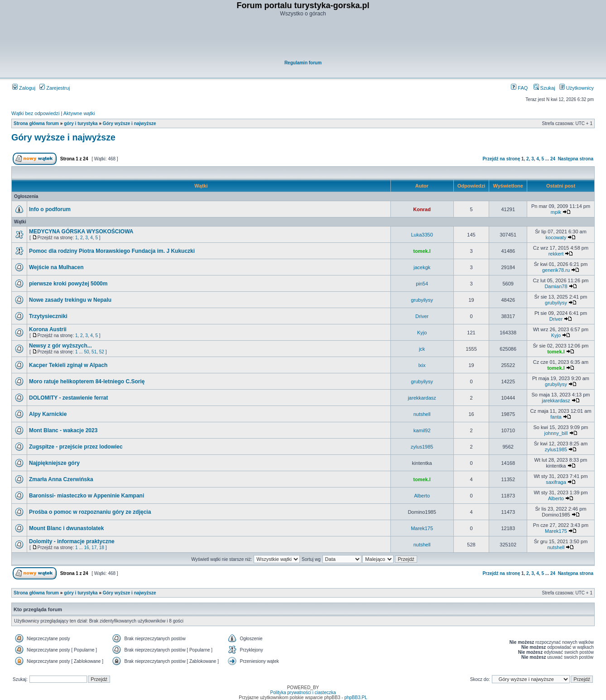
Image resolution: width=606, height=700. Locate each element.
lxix (422, 365)
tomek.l (422, 251)
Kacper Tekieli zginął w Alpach (68, 365)
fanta (556, 417)
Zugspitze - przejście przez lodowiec (76, 447)
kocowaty (556, 237)
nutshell (422, 414)
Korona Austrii (48, 329)
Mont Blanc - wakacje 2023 (63, 430)
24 (553, 159)
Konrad (422, 209)
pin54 (422, 284)
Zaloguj (24, 88)
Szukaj (544, 88)
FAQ (519, 88)
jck (422, 349)
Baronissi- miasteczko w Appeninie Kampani (87, 496)
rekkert (556, 254)
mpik (556, 212)
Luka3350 (422, 235)
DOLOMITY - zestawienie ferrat (69, 398)
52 (102, 352)
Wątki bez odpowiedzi (35, 113)
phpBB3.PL (356, 698)
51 (94, 352)
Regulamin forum (303, 63)
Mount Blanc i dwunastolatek (66, 528)
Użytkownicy (577, 88)
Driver (422, 316)
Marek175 (422, 528)
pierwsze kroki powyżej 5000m (68, 284)
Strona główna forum (36, 123)
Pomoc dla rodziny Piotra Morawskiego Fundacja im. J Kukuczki (112, 251)
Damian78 (556, 286)
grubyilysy (422, 300)
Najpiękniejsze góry (54, 463)
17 (94, 548)
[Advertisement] (303, 39)
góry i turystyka (81, 123)
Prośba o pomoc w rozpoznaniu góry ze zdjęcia (90, 512)
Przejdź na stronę (501, 159)
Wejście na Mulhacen (56, 267)
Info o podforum (50, 209)
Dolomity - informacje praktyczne (72, 541)
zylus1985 (422, 447)
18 (102, 548)
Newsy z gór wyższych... (60, 346)
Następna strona (576, 159)
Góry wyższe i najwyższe (130, 123)
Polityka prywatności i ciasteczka (303, 693)
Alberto (422, 496)
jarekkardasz (422, 398)
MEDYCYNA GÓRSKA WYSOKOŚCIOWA (81, 232)
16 (86, 548)
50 (86, 352)
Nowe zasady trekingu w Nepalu (70, 300)
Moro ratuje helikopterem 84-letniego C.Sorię (87, 381)
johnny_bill (556, 433)
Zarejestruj (55, 88)
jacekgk (422, 267)
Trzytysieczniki (48, 316)
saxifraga (556, 482)
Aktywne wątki (79, 113)
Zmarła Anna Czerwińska (61, 479)
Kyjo (422, 333)
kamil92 (422, 430)
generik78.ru (556, 270)
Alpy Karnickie (48, 414)
